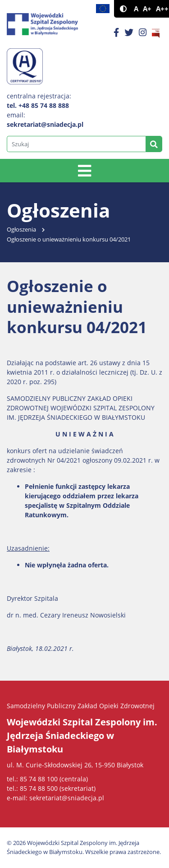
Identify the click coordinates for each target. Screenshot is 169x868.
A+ (147, 9)
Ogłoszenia (21, 230)
